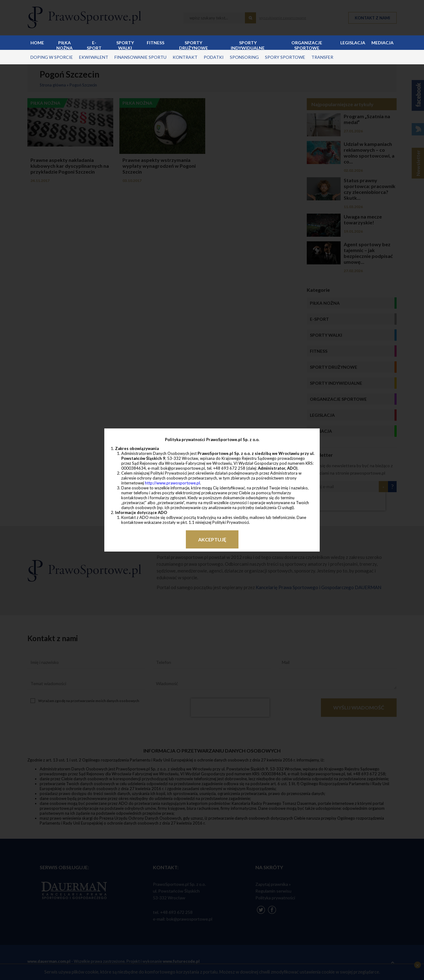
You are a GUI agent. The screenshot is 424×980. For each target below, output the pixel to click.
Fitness (156, 43)
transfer (322, 57)
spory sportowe (285, 57)
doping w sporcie (52, 57)
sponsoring (244, 57)
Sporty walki (125, 45)
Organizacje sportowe (307, 45)
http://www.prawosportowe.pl (172, 483)
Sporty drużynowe (194, 45)
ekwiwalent (94, 57)
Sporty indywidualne (248, 45)
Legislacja (353, 43)
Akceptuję (212, 539)
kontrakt (185, 57)
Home (37, 43)
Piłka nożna (64, 45)
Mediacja (382, 43)
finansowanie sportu (140, 57)
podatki (214, 57)
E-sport (94, 45)
